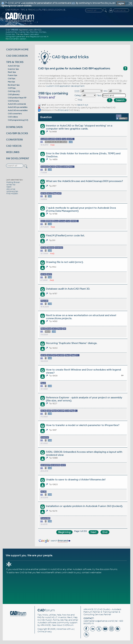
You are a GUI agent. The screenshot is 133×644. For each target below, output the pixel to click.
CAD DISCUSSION (17, 56)
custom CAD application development (65, 86)
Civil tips (43, 32)
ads (73, 3)
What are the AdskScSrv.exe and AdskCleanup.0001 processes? (84, 181)
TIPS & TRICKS (15, 62)
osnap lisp (11, 185)
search (54, 541)
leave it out (83, 105)
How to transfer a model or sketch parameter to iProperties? (83, 425)
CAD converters (15, 114)
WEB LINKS (13, 152)
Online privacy (45, 632)
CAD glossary (14, 94)
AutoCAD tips (12, 32)
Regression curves (38, 37)
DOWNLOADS (14, 127)
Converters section (18, 39)
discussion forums (108, 569)
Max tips (11, 82)
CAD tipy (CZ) (14, 91)
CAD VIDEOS (14, 146)
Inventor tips (24, 32)
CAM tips (12, 88)
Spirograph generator (16, 37)
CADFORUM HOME (17, 49)
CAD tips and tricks (63, 57)
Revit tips (34, 32)
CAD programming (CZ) (18, 120)
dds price (11, 189)
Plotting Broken (13, 182)
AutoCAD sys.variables (18, 107)
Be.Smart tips (14, 85)
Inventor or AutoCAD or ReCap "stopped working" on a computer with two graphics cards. (79, 127)
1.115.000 (14, 30)
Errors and (63, 110)
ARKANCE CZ (90, 609)
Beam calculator (31, 34)
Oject (9, 187)
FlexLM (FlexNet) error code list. (65, 235)
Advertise (61, 629)
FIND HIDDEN (12, 194)
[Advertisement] (92, 34)
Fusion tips (10, 34)
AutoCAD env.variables (18, 110)
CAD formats (13, 101)
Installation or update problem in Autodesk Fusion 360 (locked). (84, 506)
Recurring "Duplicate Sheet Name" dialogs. (72, 343)
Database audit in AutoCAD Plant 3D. (68, 289)
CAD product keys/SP (17, 98)
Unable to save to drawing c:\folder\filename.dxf (76, 480)
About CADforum (65, 625)
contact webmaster (92, 573)
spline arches (12, 191)
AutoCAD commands (17, 104)
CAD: (77, 91)
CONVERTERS (14, 140)
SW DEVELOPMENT (18, 158)
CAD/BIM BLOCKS (17, 133)
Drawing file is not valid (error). (65, 262)
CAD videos (13, 117)
